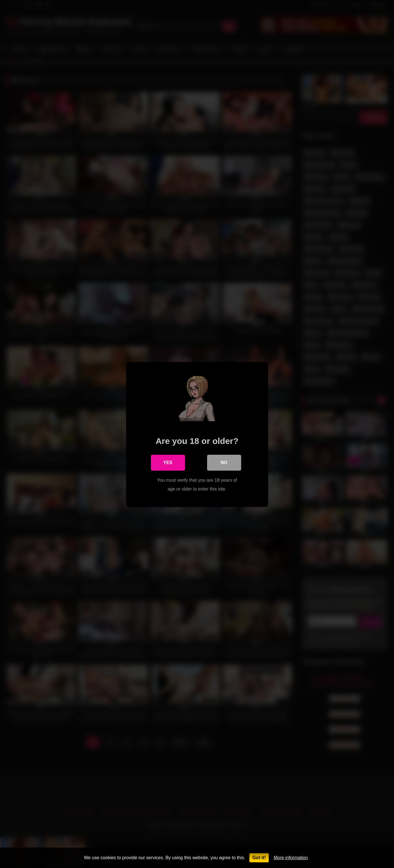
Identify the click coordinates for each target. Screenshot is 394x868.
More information (291, 858)
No (224, 462)
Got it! (259, 858)
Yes (168, 462)
